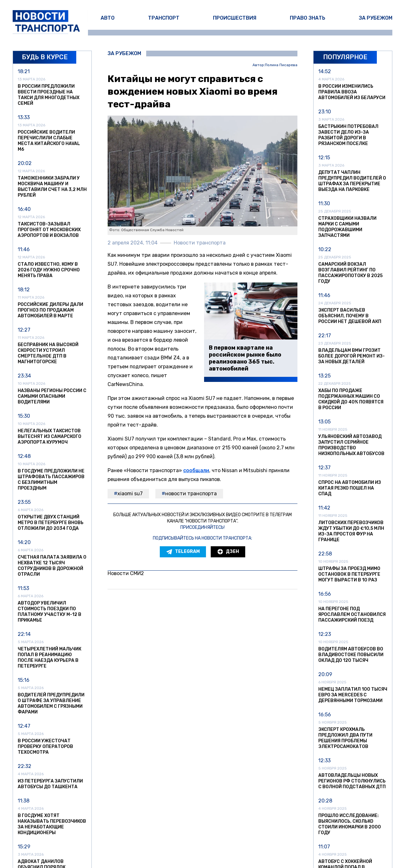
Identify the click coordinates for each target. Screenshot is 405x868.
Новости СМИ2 (126, 573)
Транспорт (164, 18)
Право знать (308, 18)
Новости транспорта (191, 494)
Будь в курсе (45, 57)
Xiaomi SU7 (130, 494)
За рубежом (376, 18)
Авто (108, 18)
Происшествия (235, 18)
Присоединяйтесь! (202, 527)
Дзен (228, 552)
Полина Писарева (281, 65)
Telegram (183, 552)
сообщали (196, 470)
